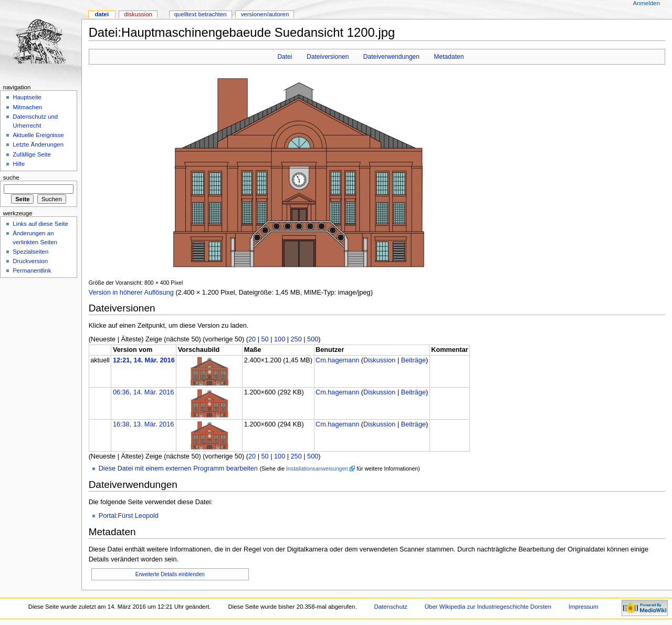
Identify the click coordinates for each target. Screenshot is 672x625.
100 (280, 339)
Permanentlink (32, 270)
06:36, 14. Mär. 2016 (143, 392)
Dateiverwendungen (391, 57)
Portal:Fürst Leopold (129, 516)
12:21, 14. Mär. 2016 (144, 360)
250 (296, 339)
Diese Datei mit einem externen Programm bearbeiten (178, 468)
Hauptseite (27, 97)
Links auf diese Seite (40, 224)
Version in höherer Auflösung (131, 293)
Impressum (584, 607)
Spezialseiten (30, 252)
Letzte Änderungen (38, 144)
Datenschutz (391, 607)
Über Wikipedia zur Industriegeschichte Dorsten (488, 607)
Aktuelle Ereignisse (38, 135)
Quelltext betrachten (201, 14)
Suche (11, 178)
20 (252, 339)
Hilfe (19, 164)
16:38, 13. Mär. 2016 (143, 424)
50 (265, 339)
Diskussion (379, 360)
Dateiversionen (328, 57)
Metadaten (449, 57)
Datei (285, 57)
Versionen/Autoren (265, 14)
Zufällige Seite (32, 154)
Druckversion (30, 261)
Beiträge (413, 360)
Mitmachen (27, 107)
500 (313, 339)
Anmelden (647, 3)
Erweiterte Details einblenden (170, 574)
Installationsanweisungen (317, 468)
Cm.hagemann (337, 360)
